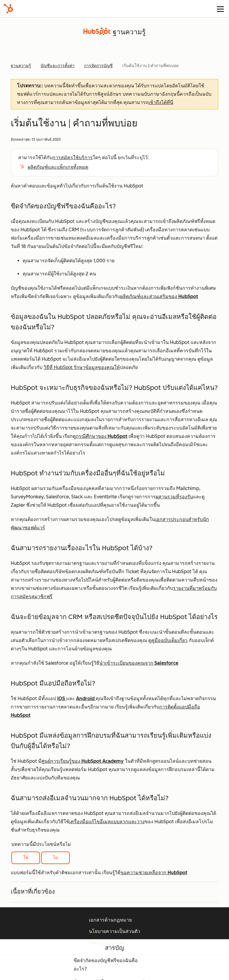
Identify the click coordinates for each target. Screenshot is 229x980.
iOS (62, 698)
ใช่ (26, 858)
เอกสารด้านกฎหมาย (110, 920)
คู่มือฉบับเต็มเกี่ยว (169, 640)
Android (86, 698)
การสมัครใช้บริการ (73, 158)
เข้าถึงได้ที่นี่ (161, 102)
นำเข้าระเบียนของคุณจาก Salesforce (139, 663)
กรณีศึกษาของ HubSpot (102, 436)
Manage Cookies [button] (107, 943)
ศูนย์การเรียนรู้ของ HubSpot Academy (83, 761)
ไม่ (55, 858)
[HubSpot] (8, 9)
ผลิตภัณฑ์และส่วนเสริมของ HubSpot (159, 296)
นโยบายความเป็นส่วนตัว (114, 931)
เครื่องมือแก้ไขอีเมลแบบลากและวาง (107, 822)
